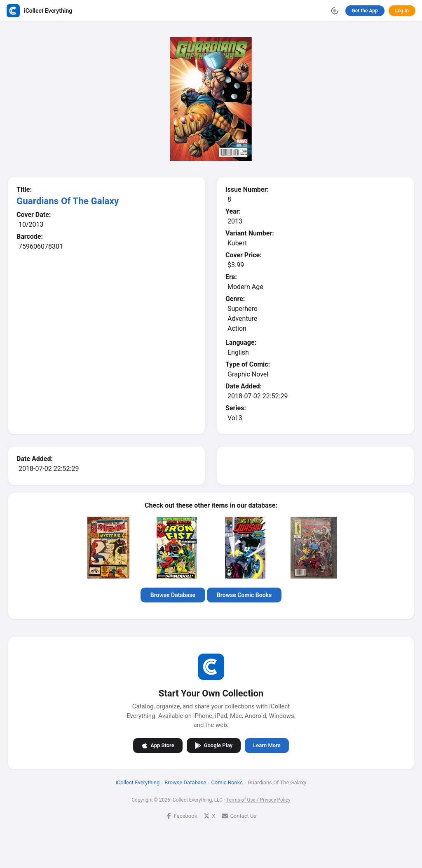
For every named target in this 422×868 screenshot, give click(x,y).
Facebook (181, 816)
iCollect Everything (138, 782)
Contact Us (239, 816)
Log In (402, 11)
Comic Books (227, 782)
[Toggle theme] (335, 11)
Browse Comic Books (244, 595)
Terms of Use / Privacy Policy (258, 800)
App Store (158, 746)
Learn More (267, 745)
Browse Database (173, 595)
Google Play (214, 746)
